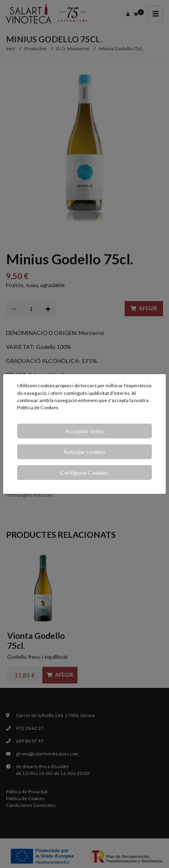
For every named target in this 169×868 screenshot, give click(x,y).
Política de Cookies (38, 407)
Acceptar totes (85, 431)
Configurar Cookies (84, 473)
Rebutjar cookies (84, 452)
